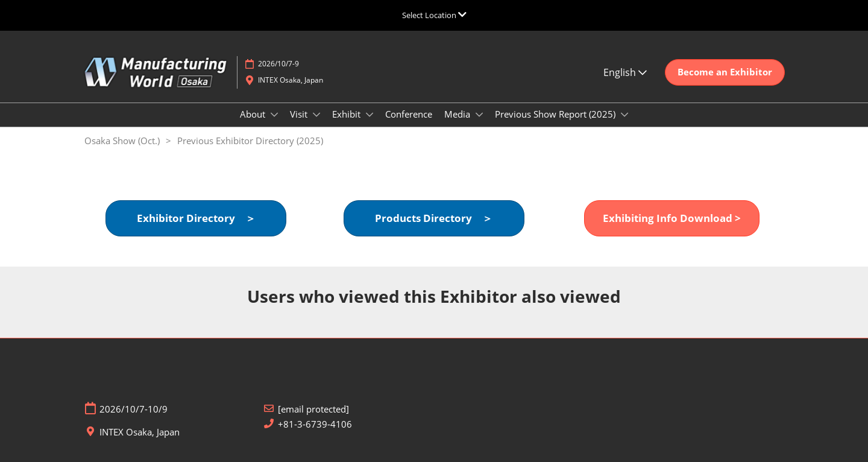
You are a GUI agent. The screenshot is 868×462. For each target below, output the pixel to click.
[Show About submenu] (274, 115)
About (254, 114)
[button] (725, 72)
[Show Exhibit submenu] (370, 115)
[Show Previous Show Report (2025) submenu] (624, 115)
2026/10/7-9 (278, 64)
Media (458, 114)
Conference (409, 114)
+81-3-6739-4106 (315, 424)
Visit (300, 114)
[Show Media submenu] (479, 115)
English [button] (625, 72)
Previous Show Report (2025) (556, 114)
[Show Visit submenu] (316, 115)
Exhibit (348, 114)
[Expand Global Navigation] (434, 15)
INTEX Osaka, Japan (291, 80)
